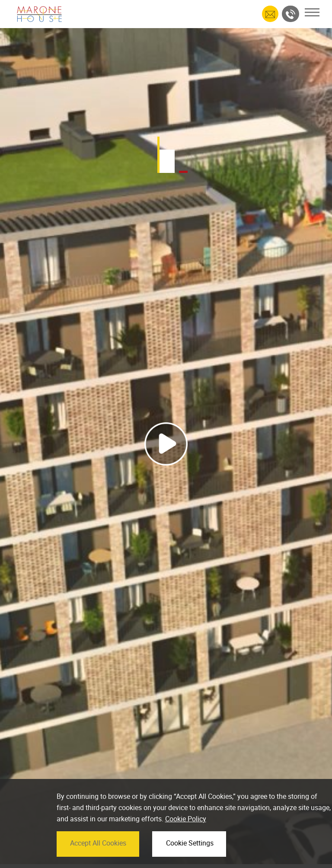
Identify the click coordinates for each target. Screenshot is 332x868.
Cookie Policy (186, 828)
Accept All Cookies (98, 852)
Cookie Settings (190, 852)
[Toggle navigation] (312, 12)
